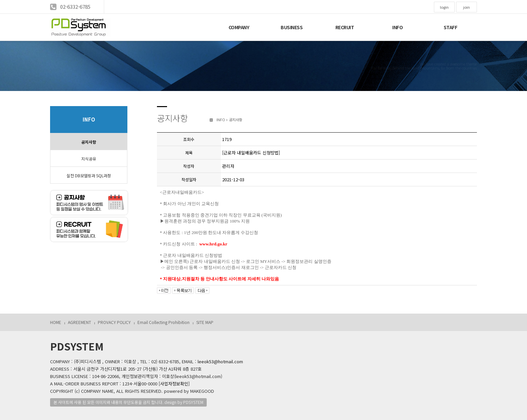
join (467, 7)
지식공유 (89, 159)
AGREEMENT (79, 322)
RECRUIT (345, 27)
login (444, 7)
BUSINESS (292, 27)
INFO (397, 27)
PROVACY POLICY (114, 322)
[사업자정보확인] (174, 384)
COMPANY (239, 27)
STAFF (451, 27)
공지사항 (89, 142)
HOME (56, 322)
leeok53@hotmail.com (220, 361)
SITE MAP (205, 322)
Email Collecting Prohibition (164, 322)
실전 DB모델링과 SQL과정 (89, 175)
